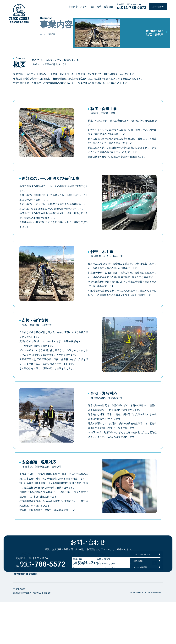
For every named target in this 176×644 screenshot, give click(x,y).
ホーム (43, 36)
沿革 (99, 7)
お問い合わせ (158, 7)
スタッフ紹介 (87, 7)
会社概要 (108, 7)
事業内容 (73, 7)
